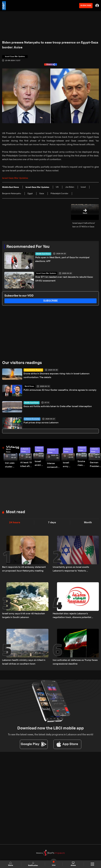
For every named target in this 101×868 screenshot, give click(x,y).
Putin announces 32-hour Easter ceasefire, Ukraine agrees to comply (60, 390)
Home (11, 864)
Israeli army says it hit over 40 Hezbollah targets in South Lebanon (23, 616)
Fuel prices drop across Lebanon (41, 423)
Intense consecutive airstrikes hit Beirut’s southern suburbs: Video (53, 466)
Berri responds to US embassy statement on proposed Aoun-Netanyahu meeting (24, 569)
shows (73, 864)
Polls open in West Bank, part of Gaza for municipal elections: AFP (62, 259)
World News (29, 386)
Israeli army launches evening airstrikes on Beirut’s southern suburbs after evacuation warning (69, 465)
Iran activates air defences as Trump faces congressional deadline (75, 662)
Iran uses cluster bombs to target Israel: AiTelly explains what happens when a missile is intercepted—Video (11, 465)
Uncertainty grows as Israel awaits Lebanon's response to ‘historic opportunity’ (71, 569)
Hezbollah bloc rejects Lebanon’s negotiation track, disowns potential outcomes (72, 616)
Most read (15, 512)
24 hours (15, 523)
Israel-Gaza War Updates (46, 273)
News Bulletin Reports (33, 370)
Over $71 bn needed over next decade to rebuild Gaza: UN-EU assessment (64, 279)
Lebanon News (25, 450)
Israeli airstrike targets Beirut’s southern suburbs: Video (39, 464)
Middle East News (43, 254)
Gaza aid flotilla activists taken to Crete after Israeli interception (58, 407)
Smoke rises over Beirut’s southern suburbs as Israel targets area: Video (82, 464)
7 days (52, 523)
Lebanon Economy (32, 419)
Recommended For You (28, 247)
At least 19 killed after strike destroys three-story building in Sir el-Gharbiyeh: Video (26, 465)
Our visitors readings (22, 363)
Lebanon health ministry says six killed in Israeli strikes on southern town (24, 662)
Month (88, 523)
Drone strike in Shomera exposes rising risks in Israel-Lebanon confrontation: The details (56, 376)
